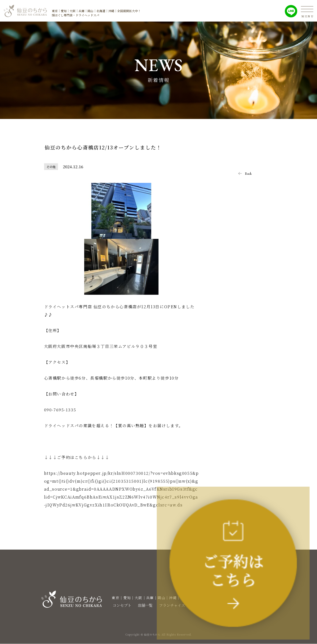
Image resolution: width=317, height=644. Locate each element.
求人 (194, 605)
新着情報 (213, 605)
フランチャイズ (169, 605)
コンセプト (114, 605)
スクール (268, 605)
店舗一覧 (139, 605)
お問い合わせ (240, 605)
